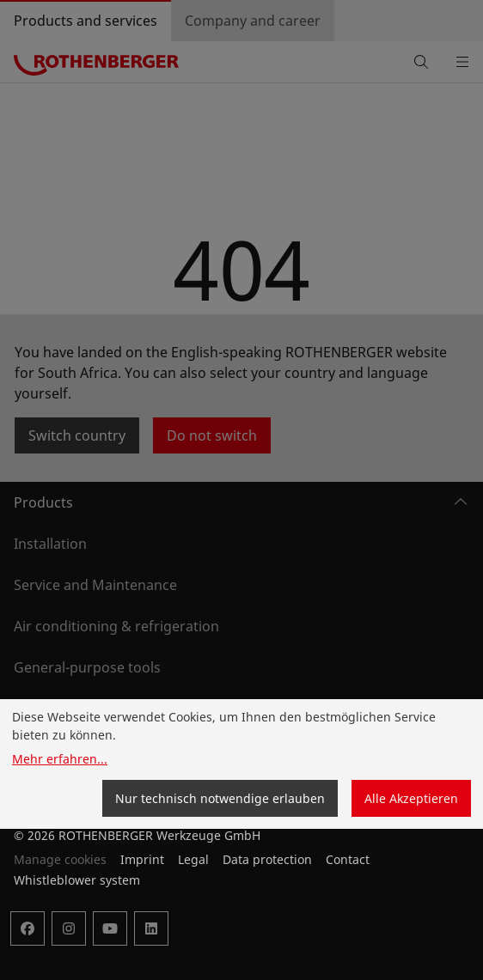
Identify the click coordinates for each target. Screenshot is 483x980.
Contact (348, 859)
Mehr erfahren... (60, 759)
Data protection (267, 859)
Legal (193, 859)
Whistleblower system (77, 880)
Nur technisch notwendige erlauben (220, 798)
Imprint (142, 859)
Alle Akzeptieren (411, 798)
